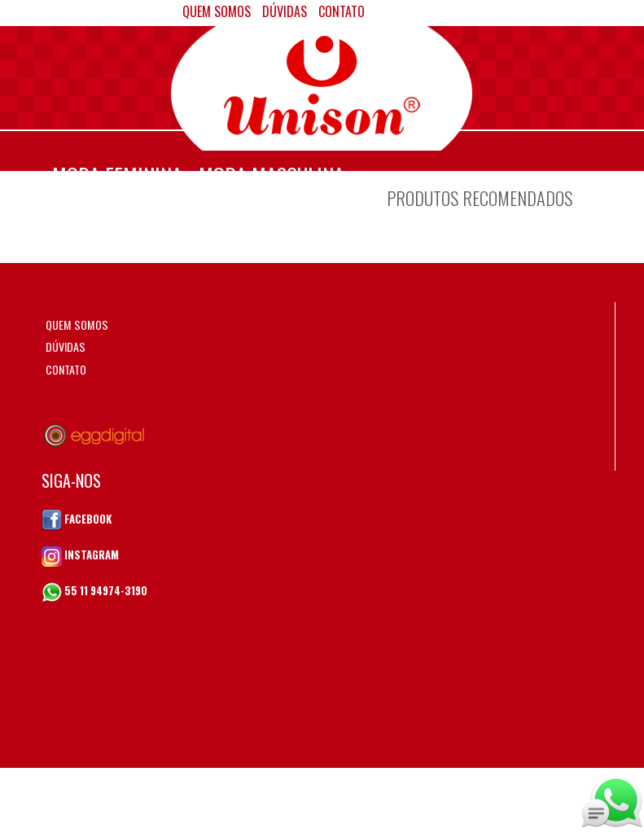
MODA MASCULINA (272, 175)
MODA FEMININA (117, 175)
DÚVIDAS (66, 346)
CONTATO (66, 369)
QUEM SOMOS (77, 324)
